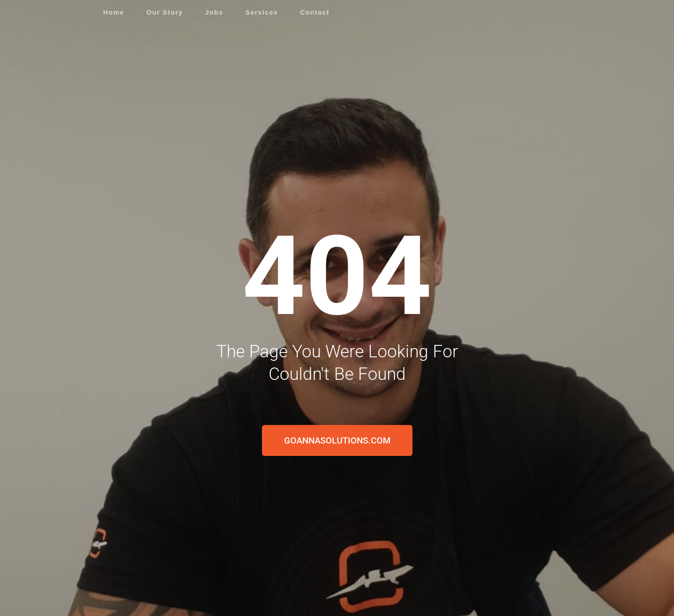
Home (114, 12)
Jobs (214, 12)
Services (262, 12)
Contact (315, 12)
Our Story (165, 12)
